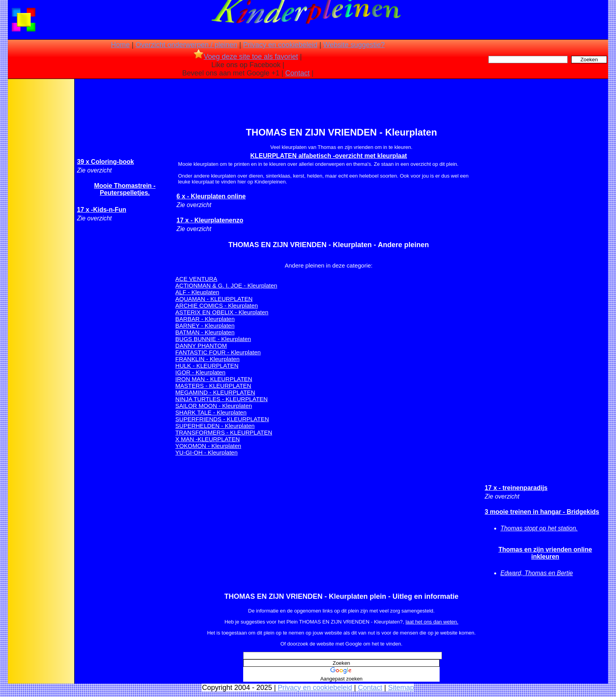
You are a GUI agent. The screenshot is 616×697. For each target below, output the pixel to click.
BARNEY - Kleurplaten (205, 326)
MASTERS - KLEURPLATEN (213, 386)
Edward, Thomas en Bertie (537, 573)
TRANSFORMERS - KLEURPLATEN (224, 432)
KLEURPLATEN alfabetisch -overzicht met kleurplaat (329, 156)
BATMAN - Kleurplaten (205, 332)
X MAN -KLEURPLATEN (207, 439)
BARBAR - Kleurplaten (205, 319)
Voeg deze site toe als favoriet (246, 57)
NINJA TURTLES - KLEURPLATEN (221, 399)
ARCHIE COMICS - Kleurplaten (216, 305)
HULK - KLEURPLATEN (207, 366)
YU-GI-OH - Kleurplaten (206, 452)
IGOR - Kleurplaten (200, 372)
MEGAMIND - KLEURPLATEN (215, 392)
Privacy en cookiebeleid (280, 45)
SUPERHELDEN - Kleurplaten (215, 426)
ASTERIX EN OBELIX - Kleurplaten (222, 312)
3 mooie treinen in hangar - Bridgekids (542, 512)
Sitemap (401, 688)
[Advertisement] (40, 204)
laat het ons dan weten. (432, 622)
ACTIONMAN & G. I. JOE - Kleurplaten (226, 285)
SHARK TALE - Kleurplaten (211, 412)
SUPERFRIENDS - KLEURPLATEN (222, 419)
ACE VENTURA (196, 279)
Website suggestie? (354, 45)
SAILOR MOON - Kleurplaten (214, 406)
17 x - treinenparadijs (516, 488)
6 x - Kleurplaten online (211, 196)
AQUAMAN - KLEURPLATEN (214, 299)
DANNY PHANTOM (201, 346)
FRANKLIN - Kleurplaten (207, 359)
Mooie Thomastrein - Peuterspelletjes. (125, 189)
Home (120, 45)
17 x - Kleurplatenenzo (210, 220)
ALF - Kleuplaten (197, 292)
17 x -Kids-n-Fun (102, 210)
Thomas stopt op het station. (539, 528)
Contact (297, 73)
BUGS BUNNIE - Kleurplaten (213, 339)
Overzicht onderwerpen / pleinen (186, 45)
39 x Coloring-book (105, 162)
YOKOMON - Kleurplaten (208, 446)
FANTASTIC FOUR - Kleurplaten (218, 352)
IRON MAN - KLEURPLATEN (214, 379)
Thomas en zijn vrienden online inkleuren (545, 553)
